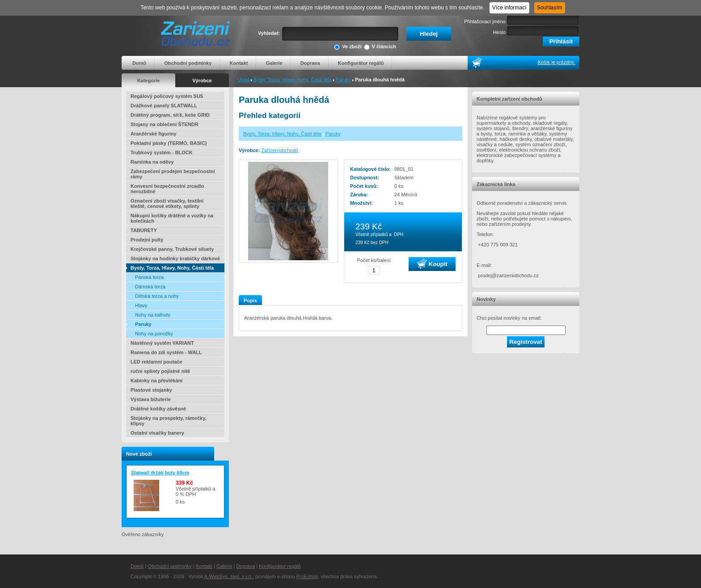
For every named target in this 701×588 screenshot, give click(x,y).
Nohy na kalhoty (153, 315)
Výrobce (202, 80)
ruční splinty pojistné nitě (160, 371)
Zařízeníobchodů (280, 150)
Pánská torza (149, 277)
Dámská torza (150, 287)
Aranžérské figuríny (154, 134)
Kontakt (239, 63)
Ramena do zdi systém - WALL (166, 352)
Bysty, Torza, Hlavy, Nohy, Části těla (293, 80)
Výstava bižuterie (151, 399)
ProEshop (307, 576)
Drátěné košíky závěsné (158, 409)
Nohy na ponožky (154, 334)
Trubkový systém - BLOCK (162, 152)
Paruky (343, 80)
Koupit (432, 264)
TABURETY (144, 230)
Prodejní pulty (147, 240)
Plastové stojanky (151, 390)
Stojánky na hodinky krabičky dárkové (175, 258)
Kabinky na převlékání (156, 381)
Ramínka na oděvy (152, 162)
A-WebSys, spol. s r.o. (228, 576)
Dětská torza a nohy (157, 296)
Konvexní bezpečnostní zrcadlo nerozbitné (167, 189)
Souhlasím (550, 8)
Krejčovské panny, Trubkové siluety (172, 249)
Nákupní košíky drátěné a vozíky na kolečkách (172, 218)
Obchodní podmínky (188, 63)
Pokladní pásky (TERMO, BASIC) (169, 143)
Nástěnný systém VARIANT (162, 343)
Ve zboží (348, 47)
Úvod (244, 80)
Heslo (499, 32)
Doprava (310, 63)
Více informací (509, 8)
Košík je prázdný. (557, 62)
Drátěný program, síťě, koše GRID (170, 115)
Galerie (274, 63)
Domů (139, 63)
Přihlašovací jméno (485, 21)
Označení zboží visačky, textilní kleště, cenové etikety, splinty (167, 203)
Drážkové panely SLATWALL (164, 106)
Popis (250, 300)
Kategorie (149, 80)
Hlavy (141, 305)
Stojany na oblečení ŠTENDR (165, 124)
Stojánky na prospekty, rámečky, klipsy (169, 421)
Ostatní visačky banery (157, 433)
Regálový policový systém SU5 (167, 96)
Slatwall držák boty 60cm (160, 473)
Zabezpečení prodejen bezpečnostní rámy (173, 174)
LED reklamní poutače (156, 362)
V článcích (380, 47)
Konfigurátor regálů (361, 63)
